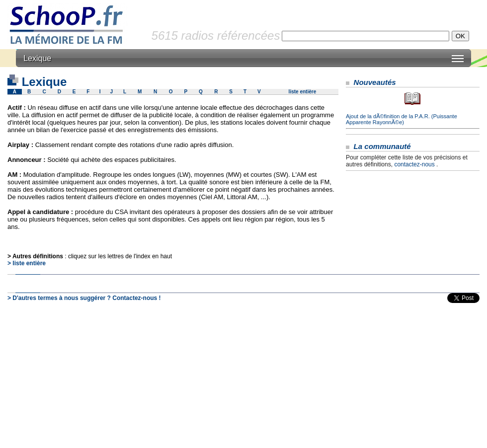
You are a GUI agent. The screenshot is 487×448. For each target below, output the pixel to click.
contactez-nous (414, 164)
